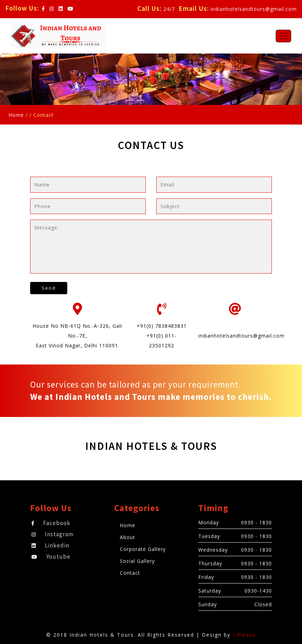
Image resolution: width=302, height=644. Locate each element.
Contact (130, 573)
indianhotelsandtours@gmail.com (254, 9)
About (128, 537)
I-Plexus (244, 635)
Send (49, 288)
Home (16, 115)
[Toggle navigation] (283, 36)
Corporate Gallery (143, 549)
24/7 (169, 9)
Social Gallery (137, 561)
